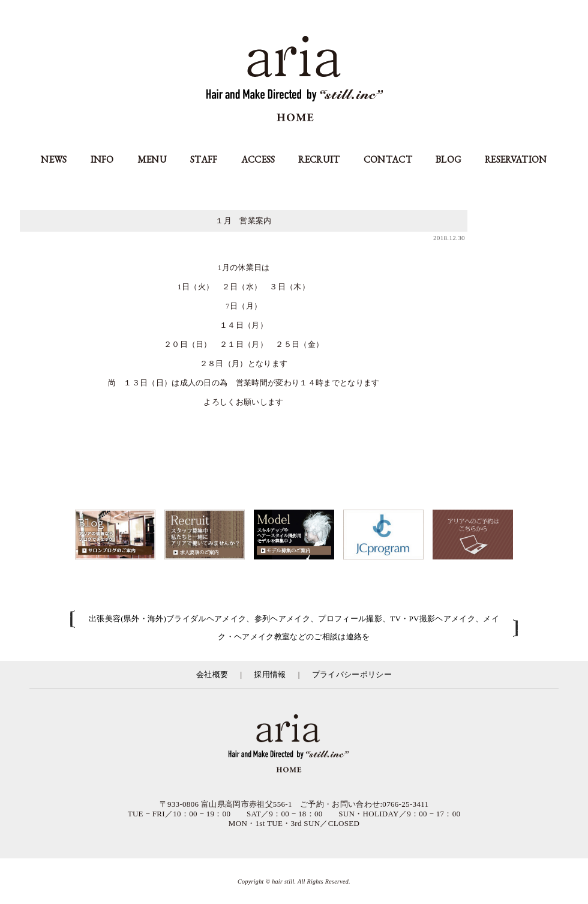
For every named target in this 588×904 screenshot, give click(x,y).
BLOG (448, 159)
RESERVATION (516, 159)
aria (294, 80)
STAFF (204, 159)
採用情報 (270, 674)
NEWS (54, 159)
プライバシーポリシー (352, 674)
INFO (102, 159)
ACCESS (258, 159)
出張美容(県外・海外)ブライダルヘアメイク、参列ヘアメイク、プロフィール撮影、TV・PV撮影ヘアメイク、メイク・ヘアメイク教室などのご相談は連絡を (294, 628)
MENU (152, 159)
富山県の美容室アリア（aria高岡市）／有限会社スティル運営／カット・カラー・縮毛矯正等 (294, 744)
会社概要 (212, 674)
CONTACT (388, 159)
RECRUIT (319, 159)
